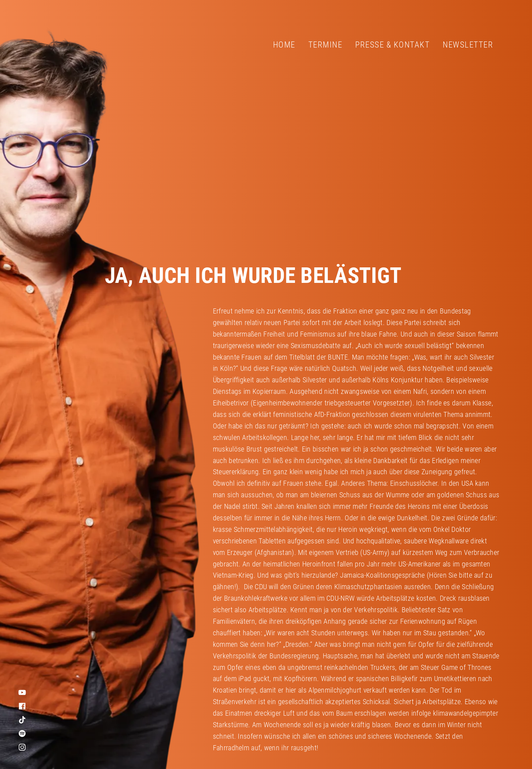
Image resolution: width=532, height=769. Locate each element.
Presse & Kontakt (392, 45)
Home (284, 45)
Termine (325, 45)
